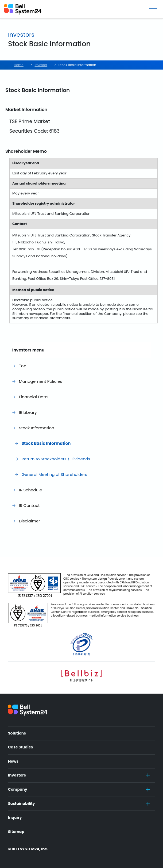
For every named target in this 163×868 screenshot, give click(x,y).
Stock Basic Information (46, 443)
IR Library (28, 412)
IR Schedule (30, 490)
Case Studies (20, 747)
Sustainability (22, 804)
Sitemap (16, 832)
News (13, 761)
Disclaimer (30, 521)
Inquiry (15, 817)
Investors (17, 775)
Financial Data (33, 397)
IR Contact (29, 505)
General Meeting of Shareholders (54, 474)
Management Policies (41, 381)
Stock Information (37, 428)
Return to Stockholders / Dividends (56, 459)
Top (23, 366)
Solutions (17, 733)
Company (18, 789)
